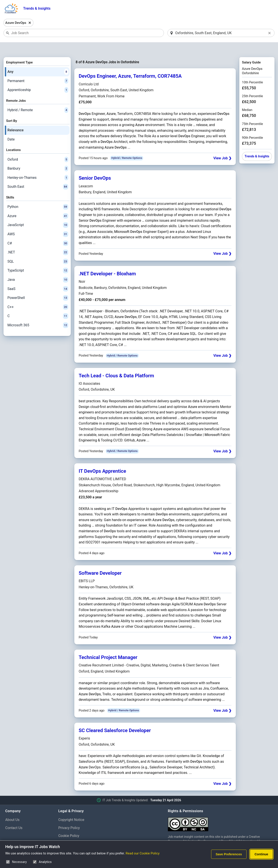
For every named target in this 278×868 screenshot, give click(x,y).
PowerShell (38, 286)
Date (11, 128)
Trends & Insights (37, 8)
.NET (38, 241)
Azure (38, 205)
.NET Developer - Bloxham (107, 262)
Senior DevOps (95, 167)
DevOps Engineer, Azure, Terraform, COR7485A (130, 65)
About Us (12, 808)
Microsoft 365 (38, 314)
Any (38, 60)
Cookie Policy (69, 825)
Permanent (38, 70)
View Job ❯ (222, 147)
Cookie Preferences (74, 832)
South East (38, 176)
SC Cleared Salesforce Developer (115, 719)
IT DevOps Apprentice (102, 460)
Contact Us (14, 816)
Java (38, 268)
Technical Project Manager (108, 646)
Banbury (38, 157)
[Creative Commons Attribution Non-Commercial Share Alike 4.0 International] (220, 811)
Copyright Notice (71, 808)
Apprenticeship (38, 79)
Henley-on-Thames (38, 166)
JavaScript (38, 214)
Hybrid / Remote (38, 99)
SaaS (38, 278)
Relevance (16, 119)
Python (38, 196)
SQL (38, 250)
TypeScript (38, 259)
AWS (38, 223)
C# (38, 232)
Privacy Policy (69, 816)
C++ (38, 296)
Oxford (38, 148)
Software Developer (100, 562)
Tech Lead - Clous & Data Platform (116, 364)
